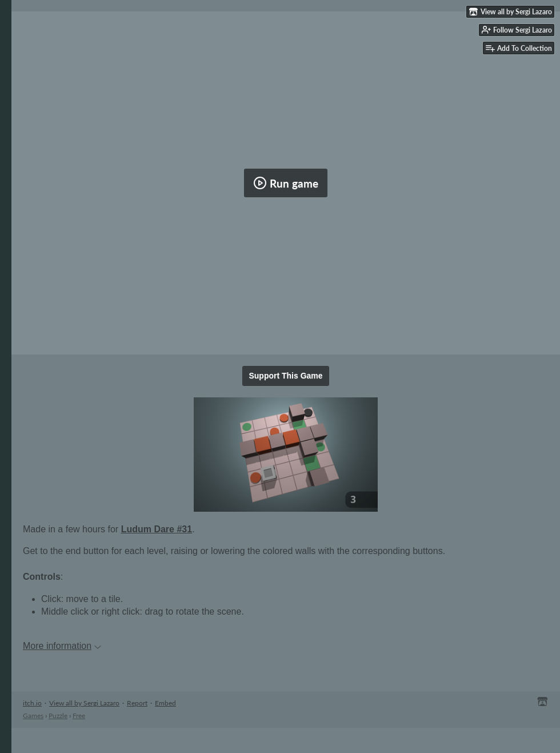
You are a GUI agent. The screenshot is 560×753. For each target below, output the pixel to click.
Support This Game (285, 376)
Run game (286, 183)
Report (137, 703)
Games (33, 716)
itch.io (32, 703)
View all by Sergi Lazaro (84, 703)
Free (79, 716)
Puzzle (58, 716)
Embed (165, 703)
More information (62, 646)
